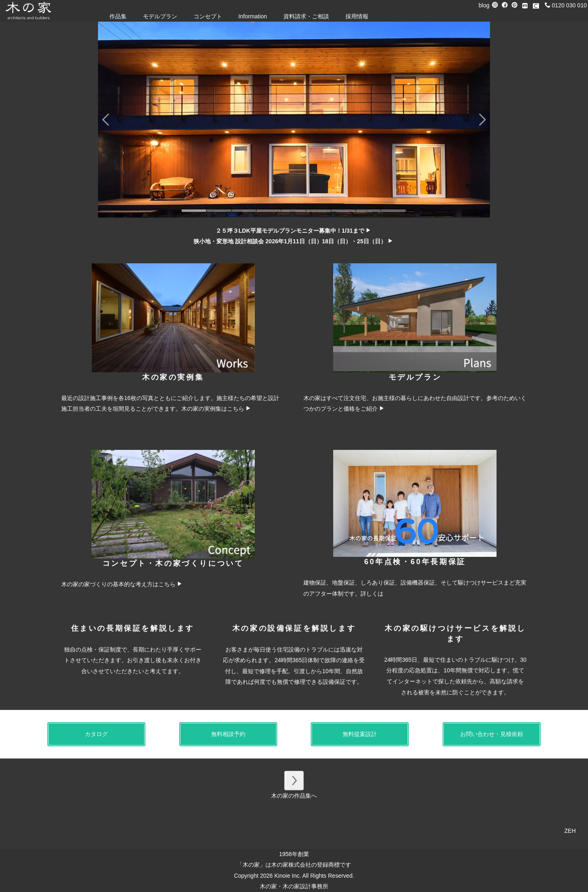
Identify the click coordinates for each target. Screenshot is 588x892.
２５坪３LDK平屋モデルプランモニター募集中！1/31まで (293, 231)
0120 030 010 (566, 5)
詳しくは (372, 594)
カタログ (96, 734)
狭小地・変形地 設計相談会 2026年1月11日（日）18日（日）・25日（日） (293, 241)
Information (253, 16)
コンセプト (208, 16)
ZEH (570, 831)
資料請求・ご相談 (306, 16)
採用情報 (357, 16)
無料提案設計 (360, 734)
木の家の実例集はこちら (216, 409)
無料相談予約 (228, 734)
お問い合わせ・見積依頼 (492, 734)
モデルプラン (160, 16)
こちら (170, 584)
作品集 (118, 16)
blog (484, 5)
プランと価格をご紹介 (353, 409)
